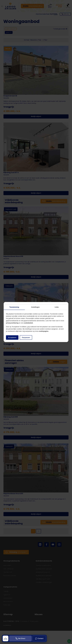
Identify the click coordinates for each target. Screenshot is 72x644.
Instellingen (35, 307)
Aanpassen (26, 337)
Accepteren (12, 337)
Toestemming (14, 307)
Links (57, 307)
